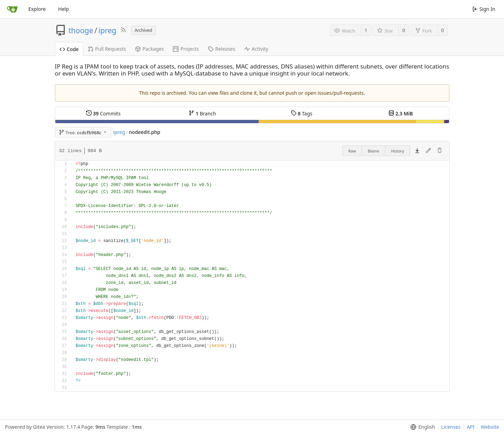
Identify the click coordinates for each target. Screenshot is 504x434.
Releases (222, 49)
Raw (352, 151)
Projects (186, 49)
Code (69, 49)
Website (490, 427)
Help (64, 9)
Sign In (484, 9)
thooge (81, 30)
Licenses (451, 427)
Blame (374, 151)
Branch (202, 113)
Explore (37, 9)
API (471, 427)
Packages (150, 49)
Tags (302, 113)
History (397, 151)
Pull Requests (107, 49)
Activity (256, 49)
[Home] (12, 9)
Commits (103, 113)
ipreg (107, 30)
